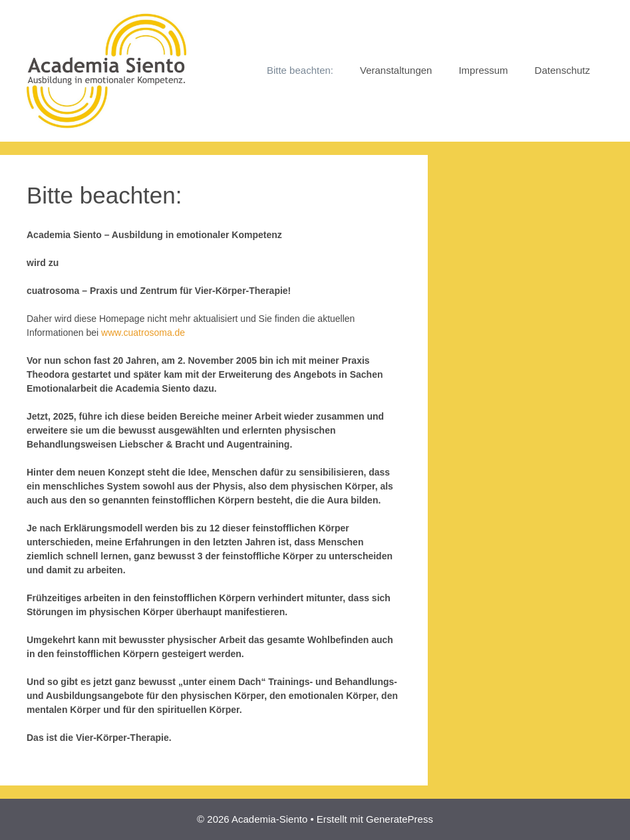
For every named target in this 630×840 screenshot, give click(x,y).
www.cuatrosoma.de (143, 333)
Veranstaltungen (396, 70)
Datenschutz (562, 70)
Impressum (483, 70)
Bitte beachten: (300, 70)
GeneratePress (399, 819)
